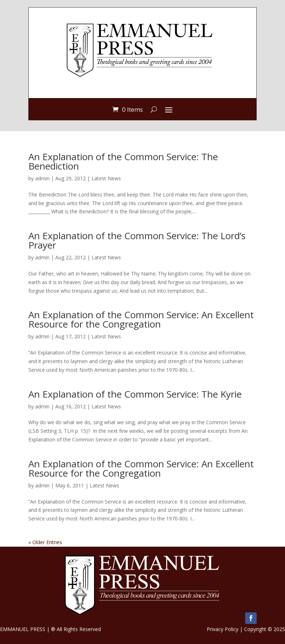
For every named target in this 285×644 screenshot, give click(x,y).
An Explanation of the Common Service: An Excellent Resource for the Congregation (141, 319)
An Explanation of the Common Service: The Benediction (123, 161)
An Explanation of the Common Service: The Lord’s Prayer (137, 240)
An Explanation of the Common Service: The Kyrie (135, 394)
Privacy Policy (223, 629)
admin (42, 178)
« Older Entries (45, 542)
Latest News (106, 178)
